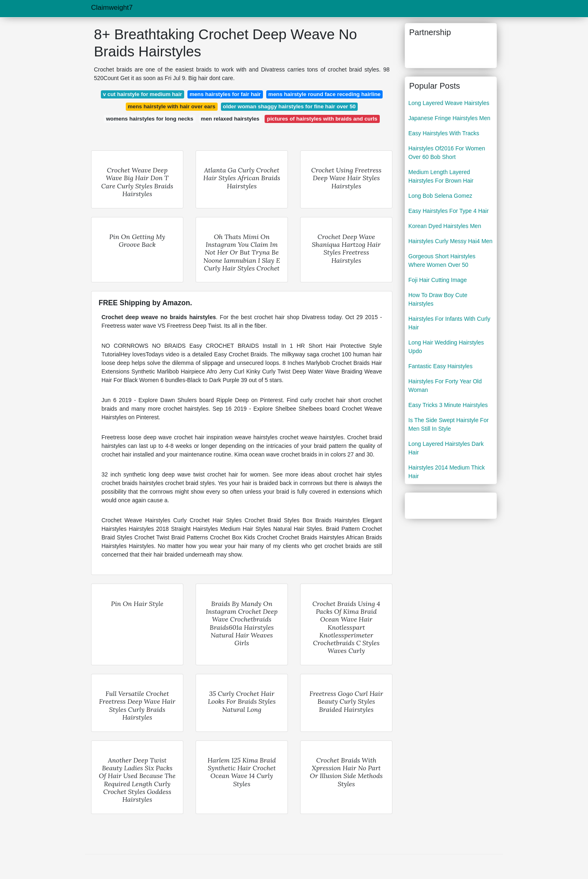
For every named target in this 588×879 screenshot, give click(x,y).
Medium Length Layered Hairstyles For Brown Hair (441, 176)
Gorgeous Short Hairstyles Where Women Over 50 (442, 261)
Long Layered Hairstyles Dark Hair (446, 448)
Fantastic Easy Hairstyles (440, 366)
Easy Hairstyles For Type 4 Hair (449, 211)
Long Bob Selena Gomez (440, 196)
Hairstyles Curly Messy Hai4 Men (450, 241)
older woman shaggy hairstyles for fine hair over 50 (289, 106)
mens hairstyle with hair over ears (171, 106)
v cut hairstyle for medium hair (143, 94)
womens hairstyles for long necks (150, 119)
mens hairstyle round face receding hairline (324, 94)
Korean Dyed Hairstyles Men (445, 226)
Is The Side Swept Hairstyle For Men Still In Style (449, 424)
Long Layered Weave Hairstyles (449, 103)
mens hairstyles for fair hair (225, 94)
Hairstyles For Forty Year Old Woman (445, 386)
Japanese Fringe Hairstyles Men (449, 118)
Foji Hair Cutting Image (438, 280)
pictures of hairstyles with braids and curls (322, 119)
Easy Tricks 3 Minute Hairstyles (448, 405)
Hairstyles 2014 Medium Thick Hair (447, 472)
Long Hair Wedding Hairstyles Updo (446, 347)
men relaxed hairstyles (230, 119)
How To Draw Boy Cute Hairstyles (438, 299)
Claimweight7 (112, 8)
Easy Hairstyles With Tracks (444, 133)
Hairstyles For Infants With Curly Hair (449, 323)
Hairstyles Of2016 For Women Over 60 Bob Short (447, 153)
